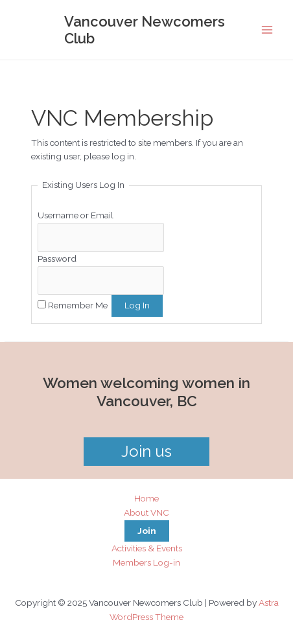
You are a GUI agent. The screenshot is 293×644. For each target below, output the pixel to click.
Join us (146, 451)
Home (146, 498)
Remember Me (78, 305)
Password (57, 259)
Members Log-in (146, 562)
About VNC (146, 512)
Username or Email (76, 215)
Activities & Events (147, 548)
